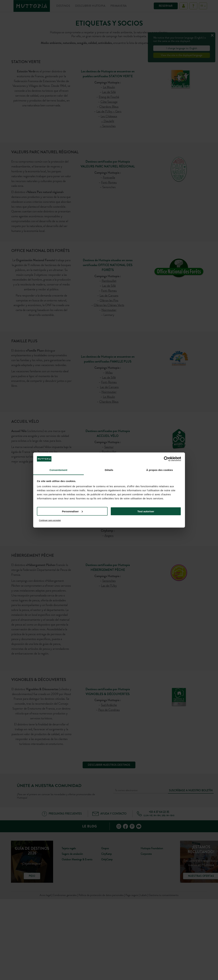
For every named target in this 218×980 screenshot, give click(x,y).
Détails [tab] (109, 470)
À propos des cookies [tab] (160, 470)
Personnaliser (72, 511)
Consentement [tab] (58, 470)
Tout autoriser (146, 511)
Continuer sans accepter (50, 520)
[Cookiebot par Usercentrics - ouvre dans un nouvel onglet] (166, 459)
